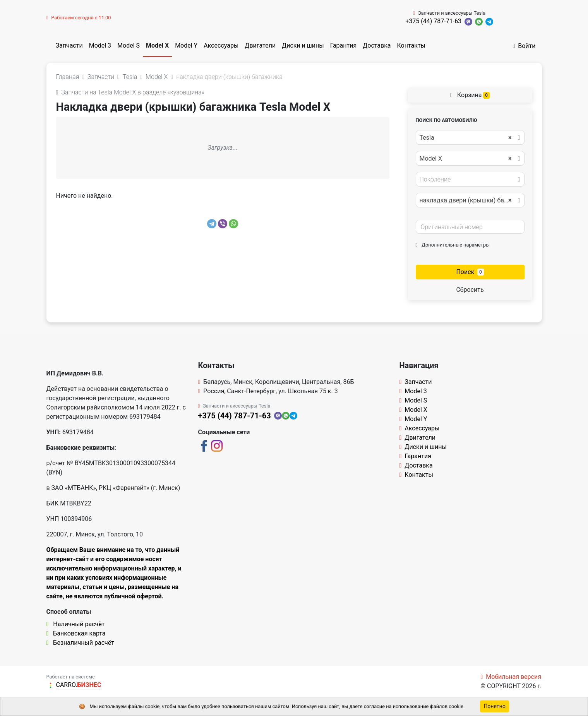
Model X (157, 45)
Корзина (470, 95)
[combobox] (470, 137)
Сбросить (470, 290)
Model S (129, 45)
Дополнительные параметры (453, 245)
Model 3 (100, 45)
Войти (524, 46)
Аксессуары (221, 45)
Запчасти (69, 45)
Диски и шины (303, 45)
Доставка (377, 45)
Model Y (186, 45)
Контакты (411, 45)
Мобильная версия (511, 677)
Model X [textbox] (466, 159)
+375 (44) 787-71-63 (433, 21)
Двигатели (260, 45)
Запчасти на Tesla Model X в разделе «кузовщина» (130, 92)
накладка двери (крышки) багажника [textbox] (470, 200)
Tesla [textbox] (466, 138)
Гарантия (344, 45)
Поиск (470, 272)
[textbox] (468, 180)
